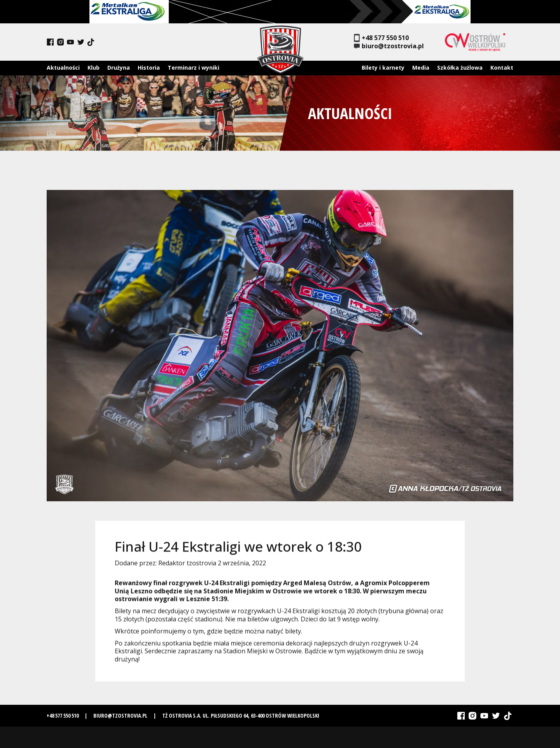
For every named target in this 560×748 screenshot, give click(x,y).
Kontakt (502, 68)
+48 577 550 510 (381, 38)
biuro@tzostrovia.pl (389, 46)
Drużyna (119, 68)
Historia (149, 68)
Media (421, 68)
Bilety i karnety (383, 68)
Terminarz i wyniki (193, 68)
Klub (94, 68)
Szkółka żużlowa (460, 68)
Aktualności (63, 68)
